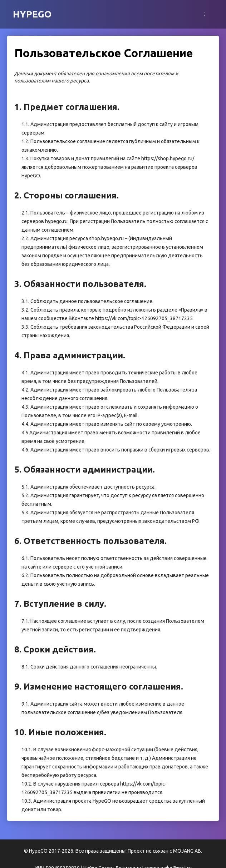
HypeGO (32, 14)
